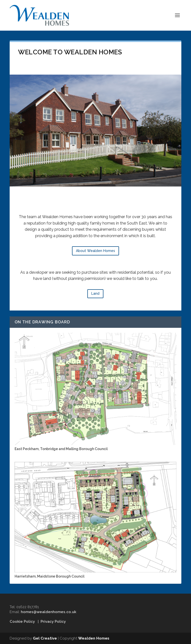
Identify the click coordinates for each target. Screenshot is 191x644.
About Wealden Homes (95, 251)
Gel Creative (45, 638)
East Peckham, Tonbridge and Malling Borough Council (61, 449)
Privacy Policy (53, 622)
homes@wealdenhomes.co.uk (48, 612)
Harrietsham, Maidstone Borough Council (49, 576)
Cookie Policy (22, 622)
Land (95, 293)
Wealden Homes (94, 638)
